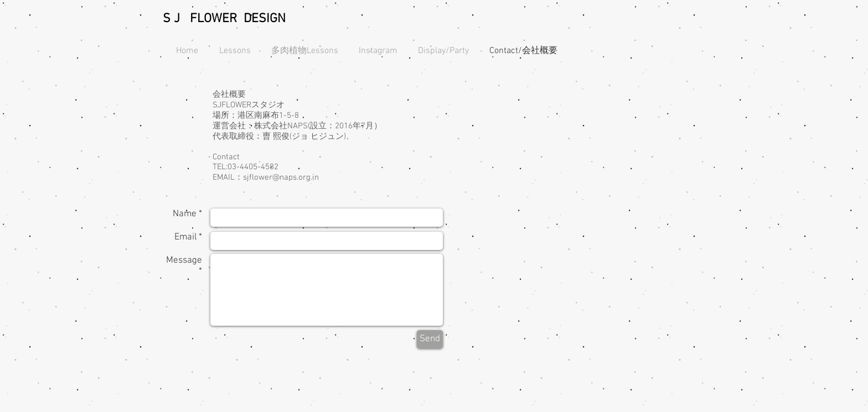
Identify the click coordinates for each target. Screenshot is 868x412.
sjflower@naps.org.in (281, 178)
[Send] (430, 339)
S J (171, 19)
